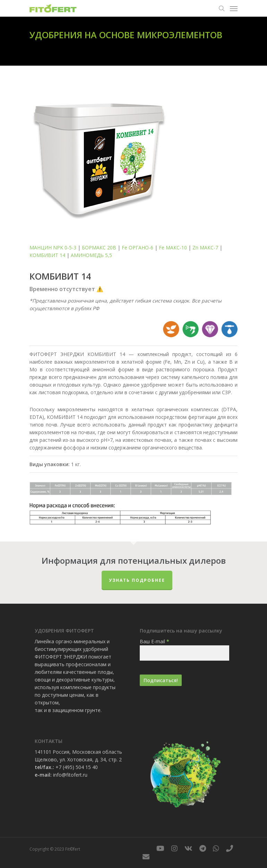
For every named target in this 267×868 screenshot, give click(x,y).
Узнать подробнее (137, 580)
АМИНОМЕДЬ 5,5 (91, 255)
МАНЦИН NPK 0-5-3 (53, 247)
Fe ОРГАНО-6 (137, 247)
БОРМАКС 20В (99, 247)
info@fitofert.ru (70, 775)
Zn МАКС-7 (205, 247)
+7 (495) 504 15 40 (77, 767)
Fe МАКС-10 (173, 247)
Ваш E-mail (154, 641)
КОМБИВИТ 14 (47, 255)
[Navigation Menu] (234, 8)
